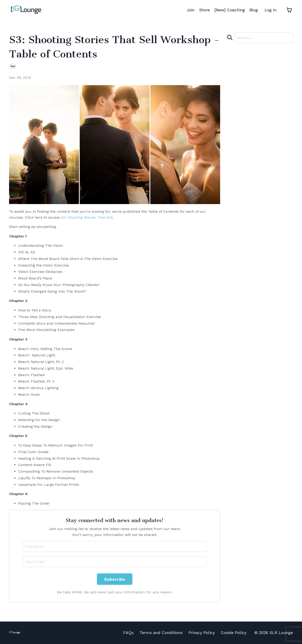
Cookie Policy (233, 633)
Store (204, 10)
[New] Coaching (230, 10)
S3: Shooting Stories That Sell (87, 217)
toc (13, 66)
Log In (271, 10)
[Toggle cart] (289, 10)
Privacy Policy (202, 633)
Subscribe (115, 579)
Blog (254, 10)
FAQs (128, 633)
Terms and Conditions (161, 633)
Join (191, 10)
